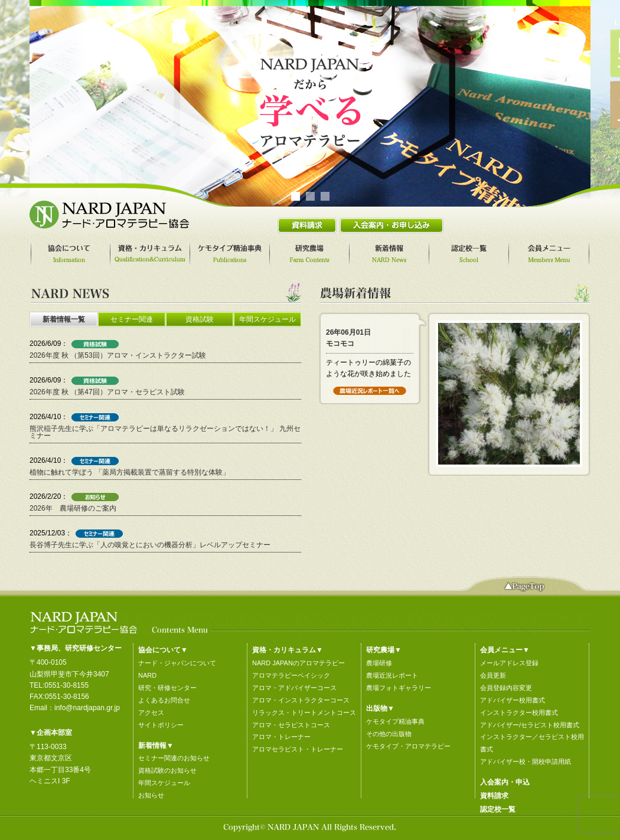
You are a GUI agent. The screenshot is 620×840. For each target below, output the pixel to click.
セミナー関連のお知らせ (174, 758)
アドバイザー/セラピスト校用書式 (530, 725)
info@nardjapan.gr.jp (87, 708)
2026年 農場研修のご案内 (73, 508)
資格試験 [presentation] (200, 319)
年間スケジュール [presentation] (267, 319)
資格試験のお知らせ (167, 770)
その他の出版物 (389, 734)
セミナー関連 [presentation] (132, 319)
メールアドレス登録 (509, 663)
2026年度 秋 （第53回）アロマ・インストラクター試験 (118, 355)
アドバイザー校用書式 (513, 700)
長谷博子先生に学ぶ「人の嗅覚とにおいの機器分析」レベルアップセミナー (150, 545)
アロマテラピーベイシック (291, 675)
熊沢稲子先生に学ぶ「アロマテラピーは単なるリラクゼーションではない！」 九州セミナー (165, 432)
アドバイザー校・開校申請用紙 (526, 761)
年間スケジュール (164, 783)
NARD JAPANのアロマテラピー (298, 663)
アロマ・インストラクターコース (301, 700)
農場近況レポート (392, 675)
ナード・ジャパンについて (177, 663)
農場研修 (379, 663)
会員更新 (493, 675)
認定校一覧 (498, 809)
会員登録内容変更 (506, 688)
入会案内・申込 (505, 782)
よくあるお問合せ (164, 700)
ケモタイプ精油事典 (395, 721)
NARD (147, 675)
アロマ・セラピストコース (291, 725)
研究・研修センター (167, 688)
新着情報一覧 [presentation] (64, 319)
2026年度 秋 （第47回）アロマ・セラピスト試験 (107, 392)
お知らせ (151, 795)
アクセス (151, 712)
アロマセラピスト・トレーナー (298, 749)
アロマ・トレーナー (281, 737)
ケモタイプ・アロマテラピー (408, 746)
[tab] (63, 319)
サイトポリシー (161, 725)
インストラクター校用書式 (519, 712)
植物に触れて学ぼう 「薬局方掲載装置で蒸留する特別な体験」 (130, 472)
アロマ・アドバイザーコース (294, 688)
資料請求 (494, 796)
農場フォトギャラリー (399, 688)
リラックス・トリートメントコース (304, 712)
